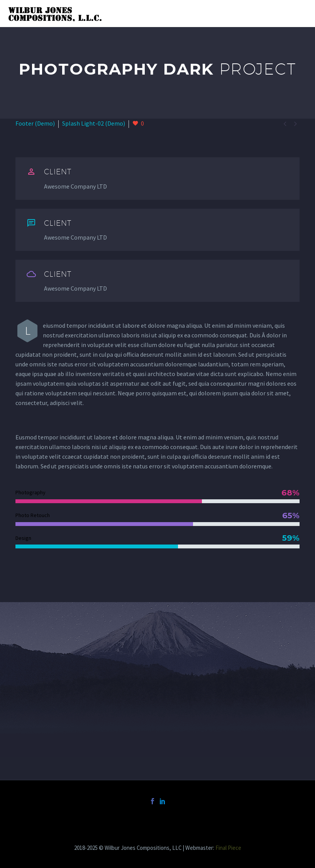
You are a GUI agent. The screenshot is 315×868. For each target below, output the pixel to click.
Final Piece (228, 848)
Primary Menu (300, 14)
